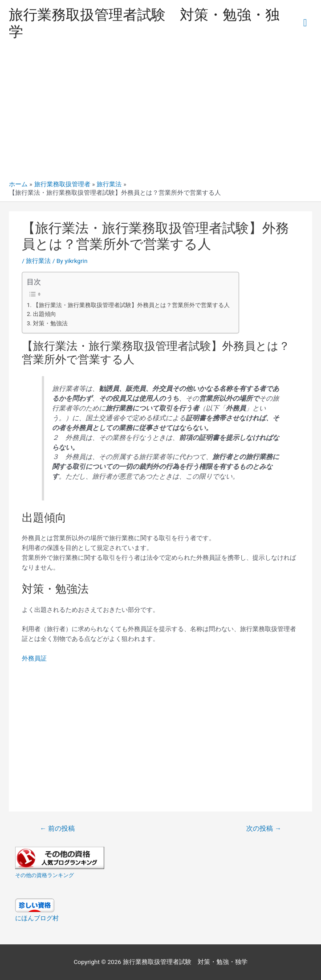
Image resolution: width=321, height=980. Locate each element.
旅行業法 (38, 261)
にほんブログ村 (37, 918)
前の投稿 (57, 828)
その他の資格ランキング (45, 875)
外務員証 (34, 658)
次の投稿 (264, 828)
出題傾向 (45, 314)
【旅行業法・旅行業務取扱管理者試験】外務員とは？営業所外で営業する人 (131, 305)
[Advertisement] (160, 113)
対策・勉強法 (50, 323)
